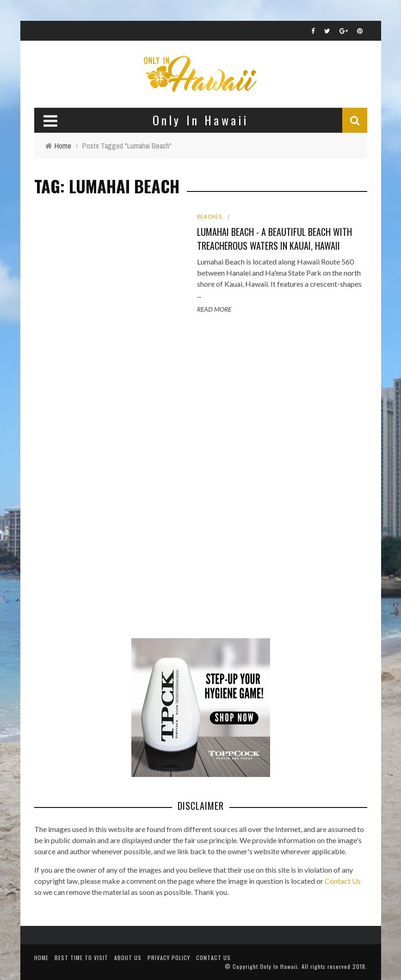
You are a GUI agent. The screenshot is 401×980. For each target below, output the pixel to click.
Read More (214, 309)
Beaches (210, 217)
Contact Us (343, 881)
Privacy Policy (169, 958)
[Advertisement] (104, 477)
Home (41, 958)
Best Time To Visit (81, 958)
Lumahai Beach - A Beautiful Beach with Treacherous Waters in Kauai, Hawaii (275, 239)
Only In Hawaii (279, 966)
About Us (128, 958)
